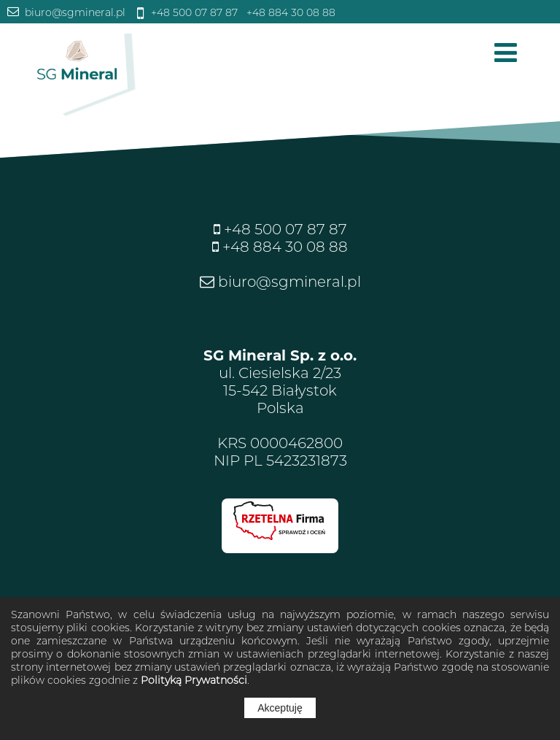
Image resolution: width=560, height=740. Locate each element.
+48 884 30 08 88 (289, 12)
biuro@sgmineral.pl (74, 12)
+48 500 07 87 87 (193, 12)
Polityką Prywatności (194, 680)
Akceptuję (280, 708)
